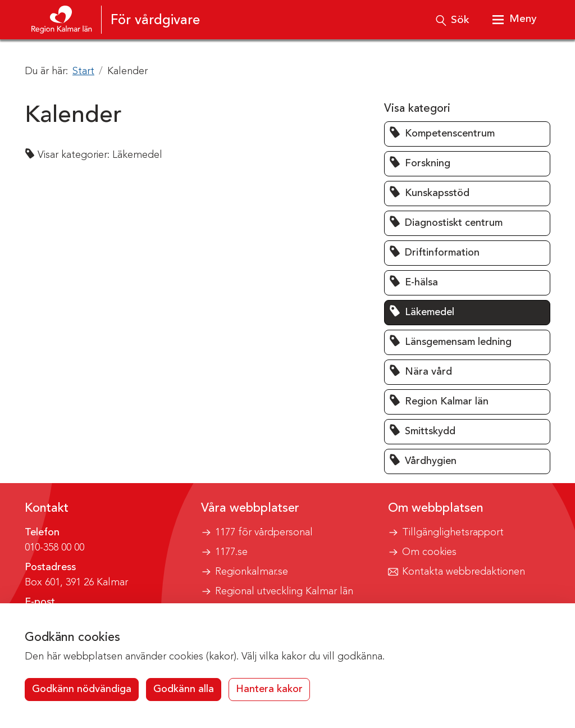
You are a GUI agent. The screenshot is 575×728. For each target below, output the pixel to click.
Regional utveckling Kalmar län (284, 591)
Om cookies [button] (429, 552)
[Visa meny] (513, 20)
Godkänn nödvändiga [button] (82, 689)
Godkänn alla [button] (184, 689)
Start (83, 71)
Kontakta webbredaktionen (464, 572)
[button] (467, 134)
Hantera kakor (269, 689)
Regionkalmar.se (252, 572)
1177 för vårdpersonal (264, 533)
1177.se (231, 552)
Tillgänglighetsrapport (453, 533)
